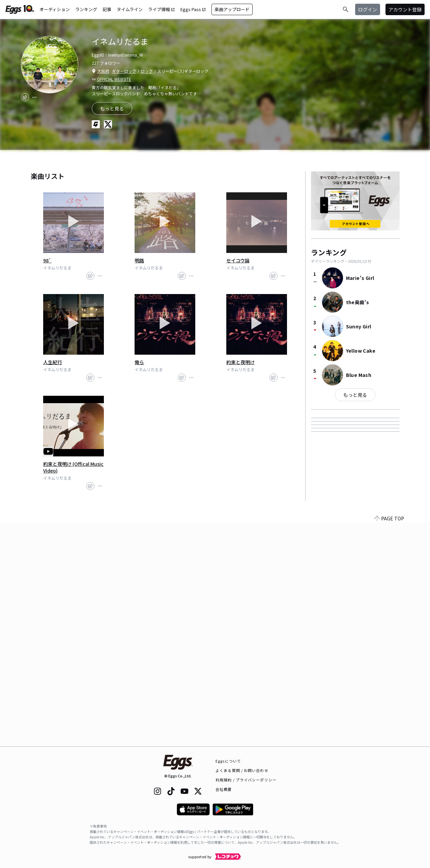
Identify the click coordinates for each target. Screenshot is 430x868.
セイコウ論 (238, 260)
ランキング (86, 9)
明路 (139, 260)
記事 (107, 9)
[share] (25, 97)
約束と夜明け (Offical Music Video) (73, 467)
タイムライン (130, 9)
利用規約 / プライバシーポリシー (246, 780)
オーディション (55, 9)
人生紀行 (53, 362)
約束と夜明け (240, 362)
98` (47, 260)
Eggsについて (228, 761)
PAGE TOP (389, 742)
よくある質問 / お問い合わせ (242, 770)
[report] (34, 97)
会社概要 (224, 789)
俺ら (139, 362)
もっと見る (355, 395)
